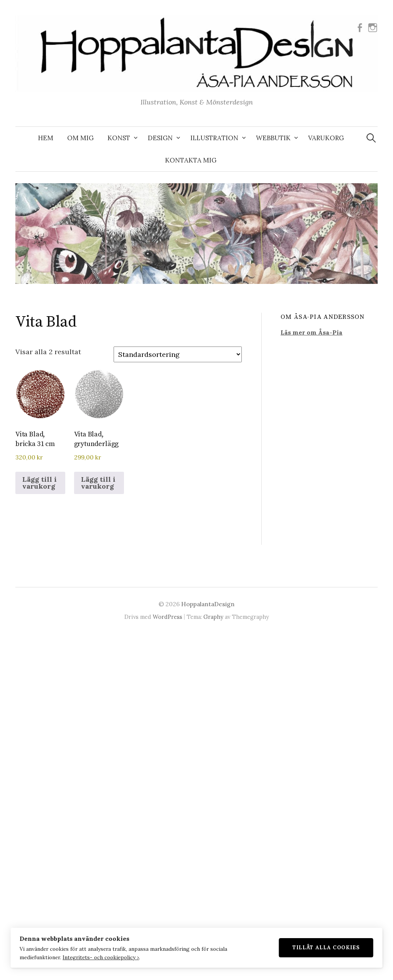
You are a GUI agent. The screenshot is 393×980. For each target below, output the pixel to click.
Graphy (213, 617)
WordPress (168, 617)
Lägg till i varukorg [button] (40, 483)
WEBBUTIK (273, 138)
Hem (46, 138)
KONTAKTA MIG (191, 160)
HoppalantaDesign (208, 604)
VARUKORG (326, 138)
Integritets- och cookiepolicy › (101, 957)
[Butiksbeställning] (178, 354)
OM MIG (80, 138)
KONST (119, 138)
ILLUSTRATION (214, 138)
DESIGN (160, 138)
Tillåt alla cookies (326, 947)
